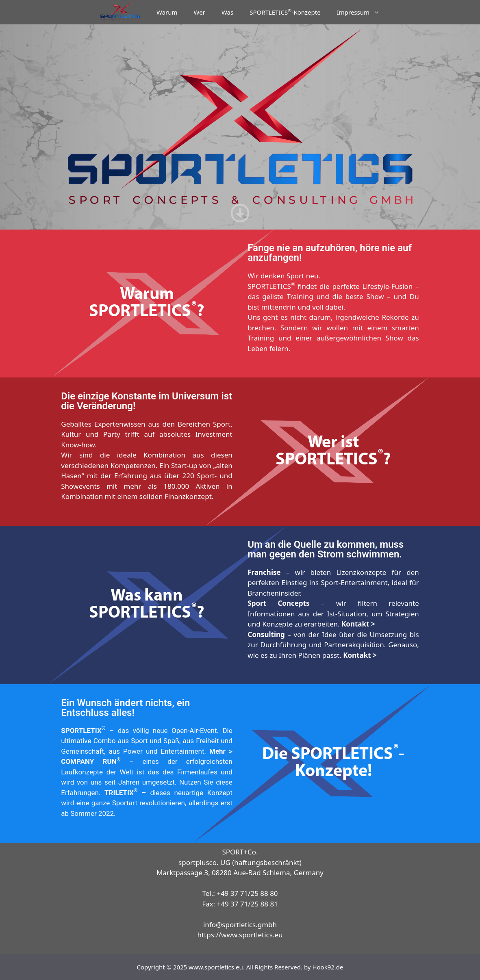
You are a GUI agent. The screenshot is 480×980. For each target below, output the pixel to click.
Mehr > (221, 751)
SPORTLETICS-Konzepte (285, 12)
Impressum (362, 12)
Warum (167, 12)
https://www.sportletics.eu (240, 935)
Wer (200, 12)
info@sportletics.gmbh (240, 925)
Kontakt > (358, 624)
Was (227, 12)
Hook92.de (328, 967)
